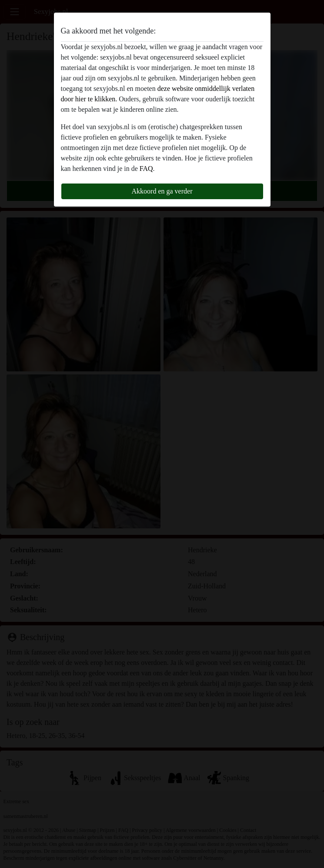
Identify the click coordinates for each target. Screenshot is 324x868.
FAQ (146, 169)
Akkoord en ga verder (162, 191)
